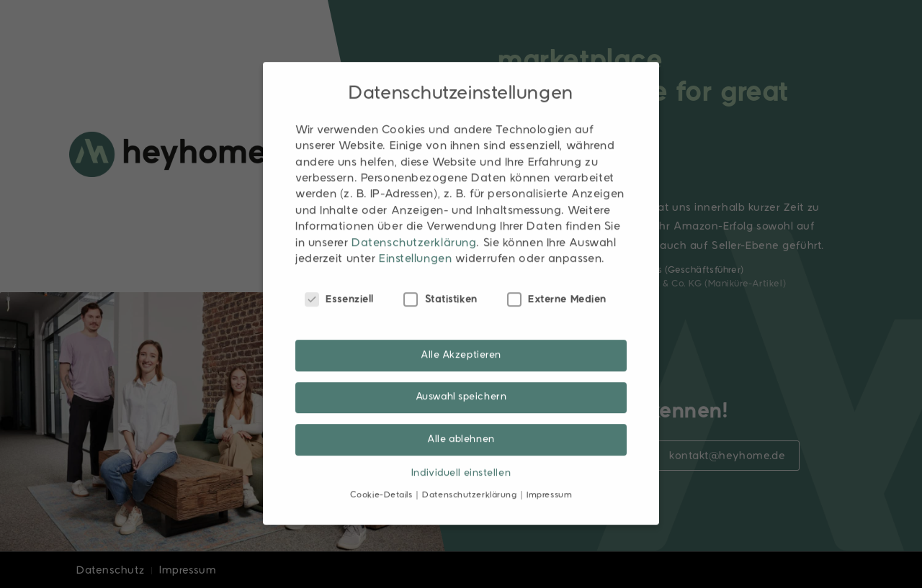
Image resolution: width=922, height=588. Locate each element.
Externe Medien (557, 279)
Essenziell (339, 279)
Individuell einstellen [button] (461, 452)
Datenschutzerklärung (414, 222)
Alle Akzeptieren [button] (461, 335)
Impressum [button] (549, 475)
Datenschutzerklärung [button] (471, 475)
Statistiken (440, 279)
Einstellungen (415, 239)
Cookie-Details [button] (382, 475)
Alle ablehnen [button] (461, 419)
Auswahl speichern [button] (461, 377)
